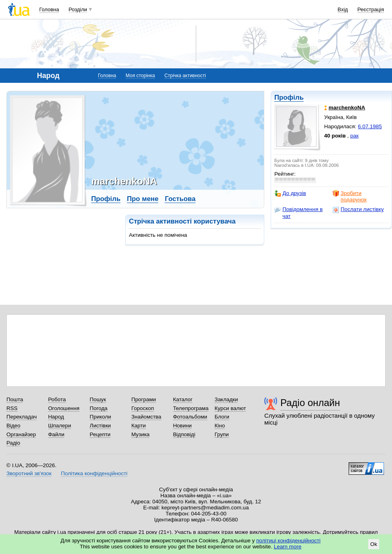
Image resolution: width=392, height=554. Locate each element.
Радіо (13, 443)
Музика (140, 434)
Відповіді (184, 434)
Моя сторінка (140, 76)
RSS (12, 408)
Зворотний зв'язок (29, 473)
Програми (144, 399)
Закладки (226, 399)
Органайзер (21, 434)
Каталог (183, 399)
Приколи (100, 417)
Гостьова (180, 199)
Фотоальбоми (190, 417)
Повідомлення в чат (298, 212)
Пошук (98, 399)
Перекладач (21, 417)
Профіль (289, 97)
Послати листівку (358, 209)
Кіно (220, 426)
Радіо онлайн (310, 403)
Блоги (222, 417)
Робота (57, 399)
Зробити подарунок (350, 196)
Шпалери (60, 426)
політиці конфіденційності (288, 541)
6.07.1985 (370, 126)
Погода (98, 408)
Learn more (288, 547)
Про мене (143, 199)
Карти (139, 426)
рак (354, 136)
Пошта (15, 399)
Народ (56, 417)
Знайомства (146, 417)
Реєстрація (371, 9)
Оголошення (64, 408)
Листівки (100, 426)
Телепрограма (191, 408)
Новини (183, 426)
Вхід (343, 9)
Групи (222, 434)
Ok (374, 544)
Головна (49, 9)
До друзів (290, 193)
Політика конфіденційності (94, 473)
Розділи (78, 9)
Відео (13, 426)
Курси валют (230, 408)
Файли (56, 434)
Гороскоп (143, 408)
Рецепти (100, 434)
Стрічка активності (185, 76)
